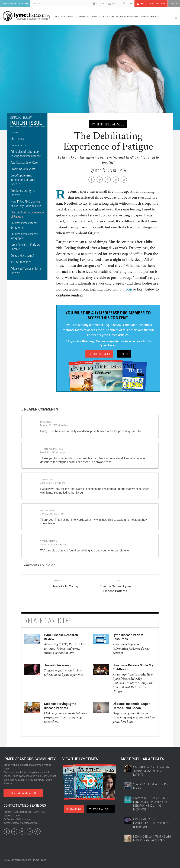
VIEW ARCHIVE (74, 809)
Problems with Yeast (23, 169)
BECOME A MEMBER (23, 793)
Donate (98, 3)
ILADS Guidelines (21, 262)
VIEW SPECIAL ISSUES (101, 809)
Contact (37, 3)
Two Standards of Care (24, 162)
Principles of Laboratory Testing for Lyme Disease (26, 154)
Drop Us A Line (12, 815)
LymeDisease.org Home (15, 3)
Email (113, 3)
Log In (174, 3)
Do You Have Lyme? (22, 255)
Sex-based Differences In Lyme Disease (152, 786)
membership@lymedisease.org (21, 823)
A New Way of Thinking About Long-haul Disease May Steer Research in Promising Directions (151, 804)
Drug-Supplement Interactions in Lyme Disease (23, 180)
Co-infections (19, 145)
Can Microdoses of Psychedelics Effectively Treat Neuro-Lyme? (151, 823)
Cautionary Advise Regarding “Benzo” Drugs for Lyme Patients (151, 771)
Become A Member (151, 3)
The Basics (17, 139)
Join (129, 289)
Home (14, 132)
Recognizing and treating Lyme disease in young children (152, 838)
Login (124, 354)
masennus (46, 422)
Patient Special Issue (108, 124)
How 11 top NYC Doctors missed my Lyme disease (26, 203)
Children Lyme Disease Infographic (24, 236)
